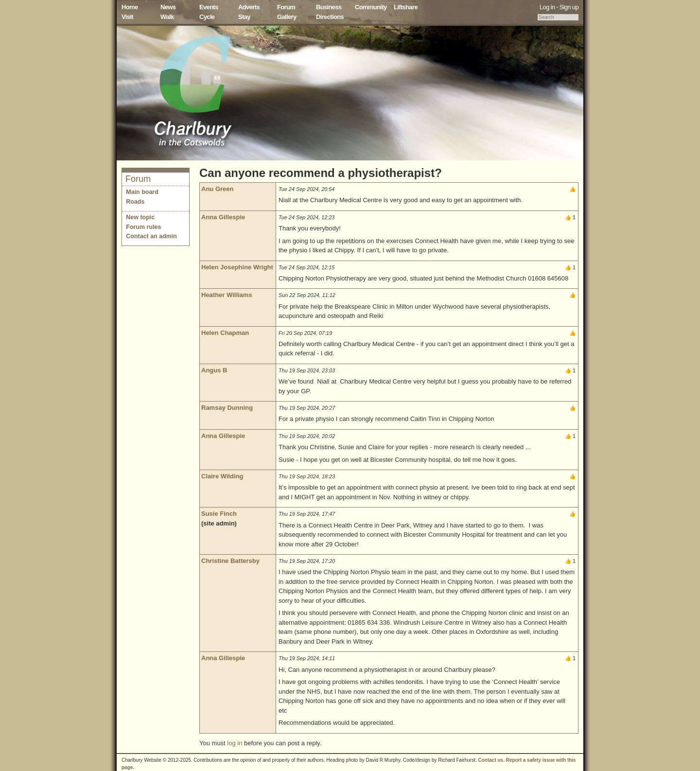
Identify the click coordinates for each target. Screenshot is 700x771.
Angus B (214, 370)
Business (329, 7)
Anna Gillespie (223, 217)
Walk (167, 17)
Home (130, 7)
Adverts (249, 7)
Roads (135, 202)
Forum (286, 7)
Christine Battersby (230, 561)
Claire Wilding (222, 476)
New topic (140, 217)
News (168, 7)
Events (209, 7)
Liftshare (406, 7)
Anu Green (217, 189)
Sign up (569, 7)
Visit (127, 17)
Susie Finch (219, 514)
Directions (330, 17)
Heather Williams (227, 295)
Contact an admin (151, 236)
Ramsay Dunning (227, 408)
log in (235, 743)
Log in (547, 7)
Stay (244, 17)
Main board (142, 192)
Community (371, 7)
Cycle (207, 17)
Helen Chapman (225, 333)
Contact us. (491, 760)
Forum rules (143, 227)
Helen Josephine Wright (237, 267)
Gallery (287, 17)
